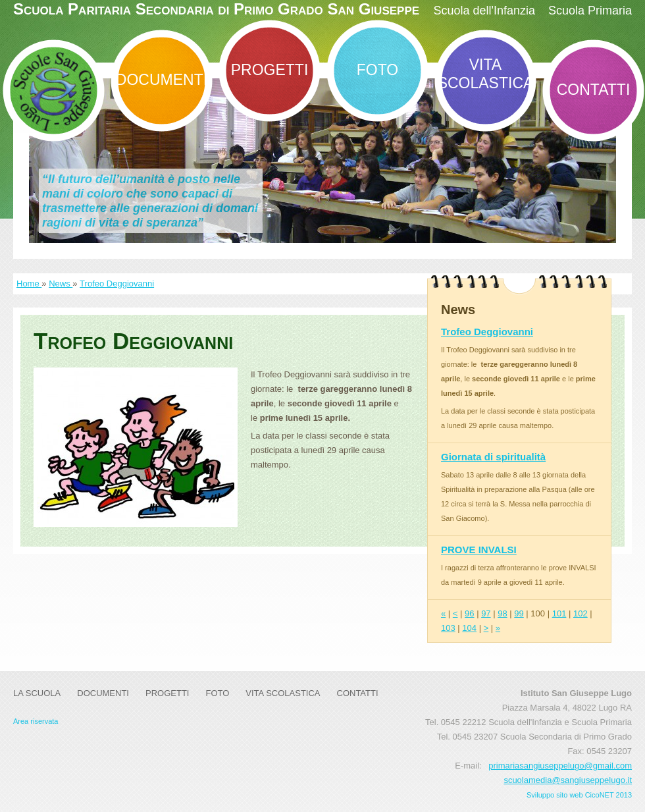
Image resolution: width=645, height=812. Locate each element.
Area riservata (36, 721)
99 (519, 613)
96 (469, 613)
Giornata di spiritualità (493, 457)
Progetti (270, 70)
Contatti (594, 90)
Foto (377, 70)
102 (580, 613)
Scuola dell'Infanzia (484, 11)
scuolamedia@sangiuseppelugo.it (568, 780)
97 (486, 613)
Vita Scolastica (486, 74)
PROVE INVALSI (479, 550)
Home (29, 284)
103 (448, 628)
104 (469, 628)
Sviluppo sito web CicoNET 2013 (579, 795)
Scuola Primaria (590, 11)
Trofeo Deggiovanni (117, 284)
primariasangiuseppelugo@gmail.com (560, 766)
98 (502, 613)
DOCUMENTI (162, 80)
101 (559, 613)
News (61, 284)
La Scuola (37, 693)
